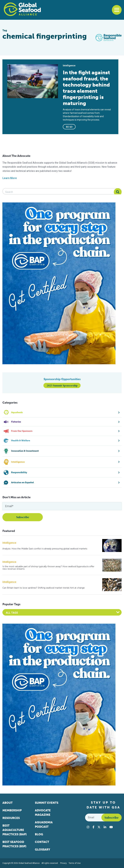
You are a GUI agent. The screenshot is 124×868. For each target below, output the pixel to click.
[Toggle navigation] (117, 10)
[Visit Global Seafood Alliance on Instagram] (88, 827)
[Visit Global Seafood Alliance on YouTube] (111, 827)
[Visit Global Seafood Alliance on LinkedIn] (105, 827)
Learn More (10, 178)
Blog (39, 834)
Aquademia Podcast (44, 825)
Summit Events (47, 803)
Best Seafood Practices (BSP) (14, 844)
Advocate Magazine (43, 813)
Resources (11, 818)
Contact (42, 842)
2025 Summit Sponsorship (62, 385)
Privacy (63, 863)
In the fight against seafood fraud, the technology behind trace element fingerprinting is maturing (86, 88)
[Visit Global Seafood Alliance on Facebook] (93, 827)
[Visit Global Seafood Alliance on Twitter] (99, 827)
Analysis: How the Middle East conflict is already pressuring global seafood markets (45, 549)
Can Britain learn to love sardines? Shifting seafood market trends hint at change (44, 588)
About (8, 803)
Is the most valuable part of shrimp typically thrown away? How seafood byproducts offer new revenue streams (48, 568)
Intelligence (9, 543)
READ (69, 127)
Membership (12, 810)
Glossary (43, 850)
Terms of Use (75, 863)
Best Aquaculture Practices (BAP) (15, 830)
